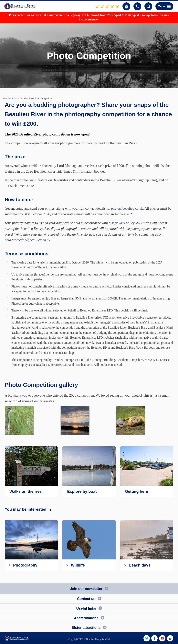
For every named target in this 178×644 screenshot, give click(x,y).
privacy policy (124, 223)
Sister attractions (86, 628)
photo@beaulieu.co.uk (127, 208)
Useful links (86, 608)
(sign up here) (147, 180)
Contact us (86, 599)
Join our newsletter (86, 589)
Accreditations (86, 618)
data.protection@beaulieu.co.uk (27, 240)
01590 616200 (137, 6)
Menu (164, 6)
